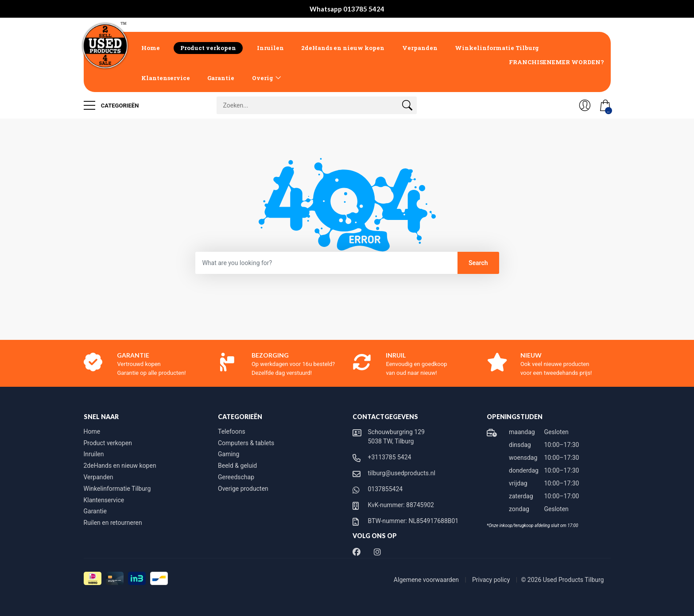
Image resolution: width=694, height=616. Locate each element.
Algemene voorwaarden (427, 580)
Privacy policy (492, 580)
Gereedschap (236, 477)
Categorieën (111, 105)
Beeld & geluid (237, 466)
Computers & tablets (246, 443)
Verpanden (420, 48)
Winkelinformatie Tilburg (497, 48)
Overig (263, 78)
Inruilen (270, 48)
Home (151, 48)
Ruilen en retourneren (113, 523)
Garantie (221, 78)
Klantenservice (166, 78)
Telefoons (232, 431)
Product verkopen (208, 48)
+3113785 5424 (390, 457)
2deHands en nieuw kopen (343, 48)
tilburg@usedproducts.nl (402, 473)
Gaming (229, 454)
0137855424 (386, 489)
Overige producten (243, 489)
